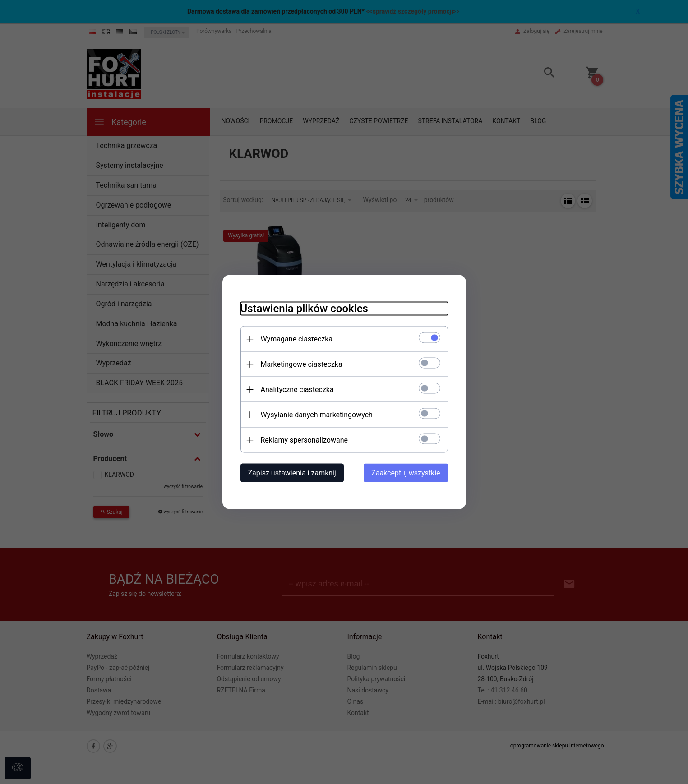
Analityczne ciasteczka (297, 390)
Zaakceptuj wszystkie (406, 473)
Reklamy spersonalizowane (304, 440)
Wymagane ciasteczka (297, 339)
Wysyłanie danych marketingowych (317, 415)
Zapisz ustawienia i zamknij (292, 473)
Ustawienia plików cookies (304, 309)
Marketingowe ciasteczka (302, 364)
